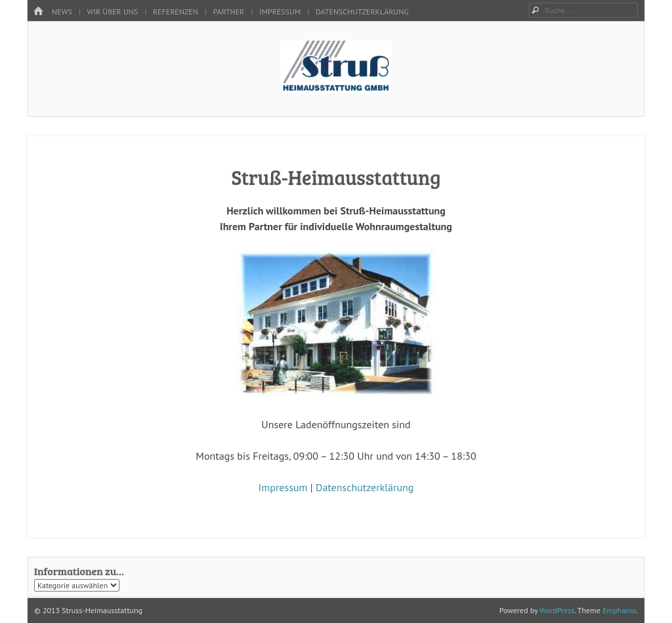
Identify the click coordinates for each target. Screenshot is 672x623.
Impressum (280, 11)
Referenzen (176, 11)
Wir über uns (113, 11)
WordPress (557, 610)
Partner (229, 11)
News (62, 11)
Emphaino (619, 610)
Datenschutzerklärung (362, 11)
